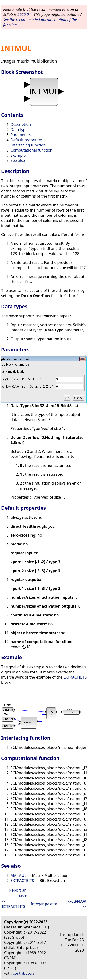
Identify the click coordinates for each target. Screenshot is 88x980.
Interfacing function (28, 145)
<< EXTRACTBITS (14, 904)
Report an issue (18, 893)
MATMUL (18, 875)
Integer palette (44, 904)
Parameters (21, 135)
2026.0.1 (25, 14)
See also (18, 160)
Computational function (31, 150)
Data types (20, 130)
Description (21, 124)
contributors (24, 973)
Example (18, 155)
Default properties (27, 140)
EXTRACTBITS (75, 677)
